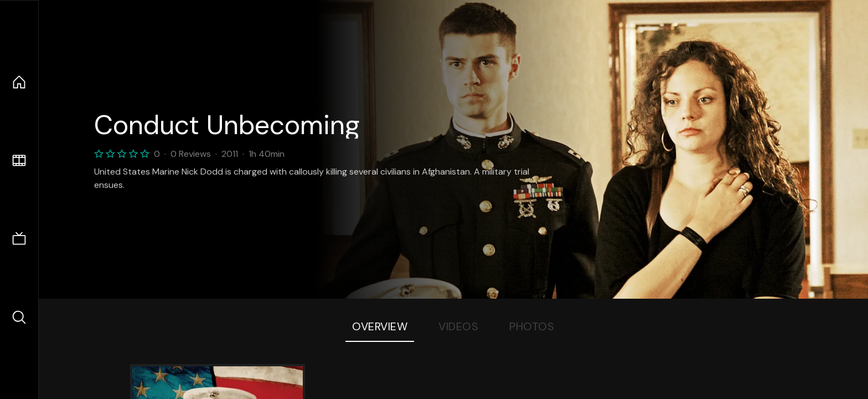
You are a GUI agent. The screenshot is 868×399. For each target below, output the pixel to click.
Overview (380, 326)
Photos (532, 326)
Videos (458, 326)
